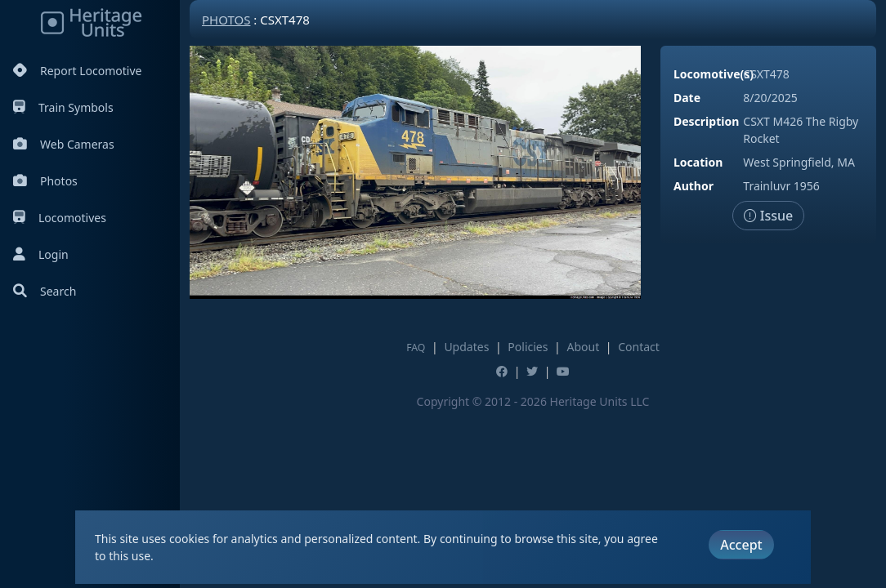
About (583, 347)
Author (694, 186)
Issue (769, 216)
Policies (528, 347)
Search (45, 291)
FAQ (416, 347)
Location (698, 162)
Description (706, 121)
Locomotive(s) (714, 74)
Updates (466, 347)
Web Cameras (64, 144)
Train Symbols (63, 107)
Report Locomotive (77, 71)
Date (687, 98)
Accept (741, 545)
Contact (639, 347)
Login (41, 254)
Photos (45, 181)
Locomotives (60, 218)
